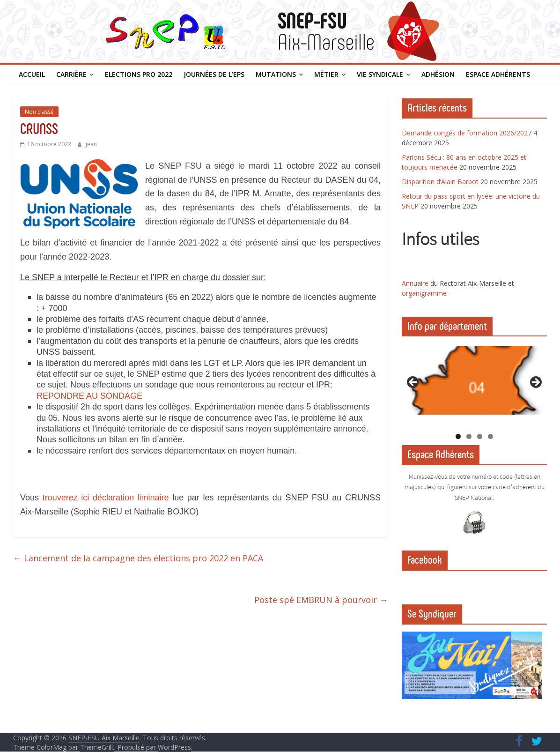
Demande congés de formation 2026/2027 (467, 133)
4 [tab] (490, 436)
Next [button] (535, 383)
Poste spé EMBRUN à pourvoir (321, 600)
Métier (326, 74)
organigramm (422, 293)
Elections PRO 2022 (139, 74)
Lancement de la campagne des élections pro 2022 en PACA (138, 558)
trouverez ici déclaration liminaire (106, 498)
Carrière (71, 74)
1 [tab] (458, 436)
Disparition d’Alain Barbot (440, 182)
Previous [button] (413, 383)
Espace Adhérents (498, 74)
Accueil (32, 74)
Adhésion (438, 74)
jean (91, 144)
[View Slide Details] (474, 380)
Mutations (276, 74)
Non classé (39, 112)
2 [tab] (469, 436)
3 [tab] (480, 436)
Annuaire (416, 283)
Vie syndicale (380, 74)
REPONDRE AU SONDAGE (89, 396)
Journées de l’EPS (214, 74)
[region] (474, 385)
